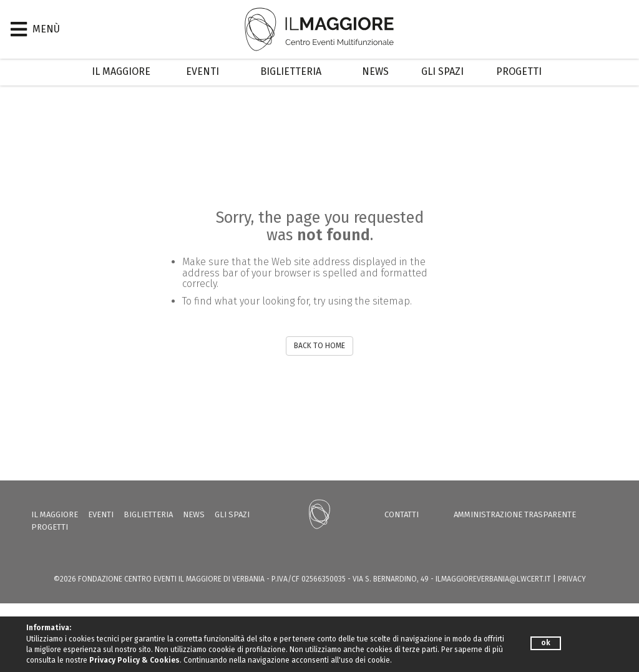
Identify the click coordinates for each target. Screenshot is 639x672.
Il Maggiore (121, 71)
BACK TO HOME (319, 346)
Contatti (402, 514)
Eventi (202, 71)
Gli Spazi (442, 71)
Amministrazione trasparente (515, 514)
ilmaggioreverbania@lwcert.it (493, 579)
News (375, 71)
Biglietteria (291, 71)
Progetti (519, 71)
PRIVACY (572, 579)
